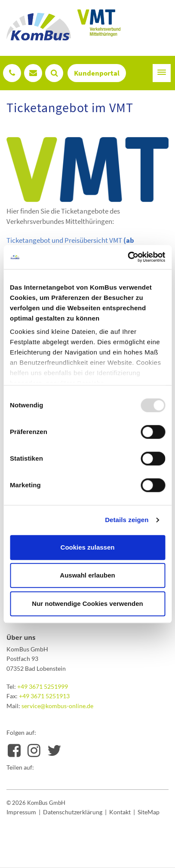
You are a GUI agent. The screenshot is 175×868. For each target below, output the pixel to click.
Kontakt (120, 812)
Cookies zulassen (88, 547)
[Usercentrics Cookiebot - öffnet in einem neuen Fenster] (127, 257)
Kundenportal (97, 73)
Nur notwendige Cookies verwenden (87, 604)
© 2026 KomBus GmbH (36, 803)
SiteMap (149, 812)
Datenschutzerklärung (73, 812)
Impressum (21, 812)
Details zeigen (127, 520)
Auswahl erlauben (87, 575)
